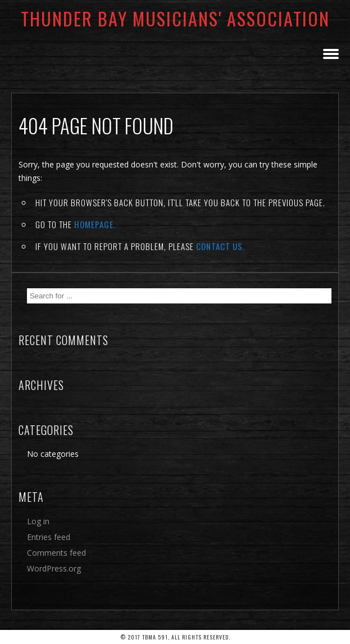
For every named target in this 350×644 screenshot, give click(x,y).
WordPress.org (54, 568)
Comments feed (56, 553)
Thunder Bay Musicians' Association (175, 18)
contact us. (221, 246)
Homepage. (95, 224)
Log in (38, 521)
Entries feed (49, 537)
